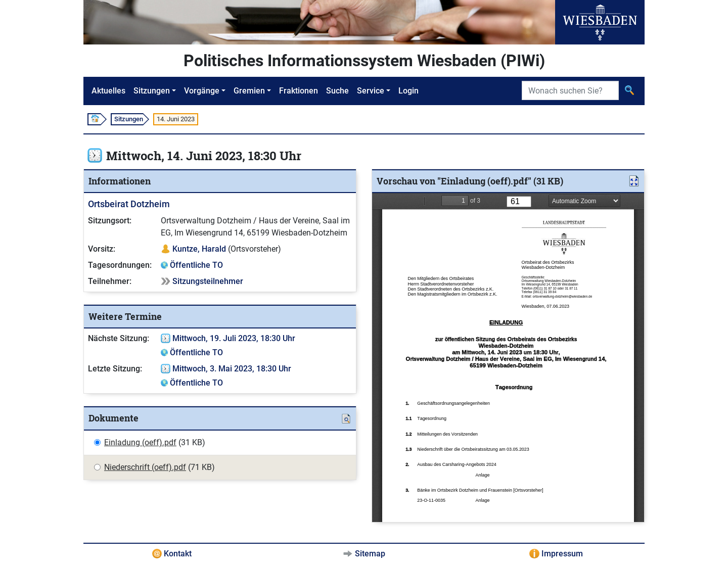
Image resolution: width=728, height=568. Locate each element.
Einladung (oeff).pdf (140, 442)
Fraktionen (299, 91)
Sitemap (370, 554)
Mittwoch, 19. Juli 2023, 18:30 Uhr (234, 338)
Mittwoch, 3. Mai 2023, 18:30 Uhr (232, 369)
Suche (337, 91)
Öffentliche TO (196, 265)
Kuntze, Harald (199, 249)
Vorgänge (202, 91)
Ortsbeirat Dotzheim (129, 204)
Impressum (562, 554)
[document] (508, 358)
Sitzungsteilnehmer (208, 281)
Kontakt (178, 554)
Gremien (249, 91)
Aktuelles (108, 91)
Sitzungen (152, 91)
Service (371, 91)
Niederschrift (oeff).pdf (145, 467)
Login (408, 91)
